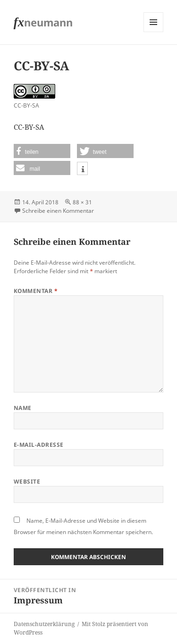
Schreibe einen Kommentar (58, 211)
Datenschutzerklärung (44, 624)
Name (23, 408)
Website (27, 481)
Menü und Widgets (154, 32)
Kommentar (36, 291)
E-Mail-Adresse (39, 445)
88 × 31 (82, 202)
